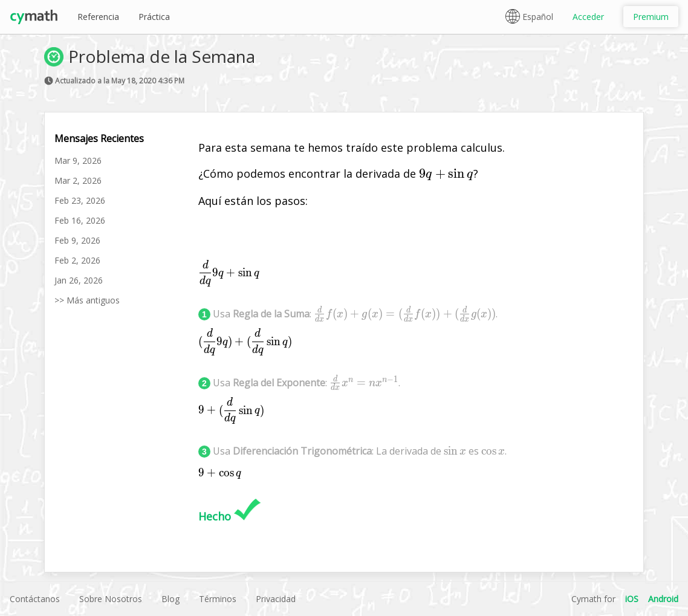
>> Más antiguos (87, 300)
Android (663, 599)
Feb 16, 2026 (80, 220)
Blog (170, 599)
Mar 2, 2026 (78, 180)
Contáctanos (35, 599)
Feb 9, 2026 (77, 240)
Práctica (154, 17)
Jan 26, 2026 (79, 280)
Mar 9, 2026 (78, 160)
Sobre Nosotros (111, 599)
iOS (632, 599)
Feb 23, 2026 (80, 200)
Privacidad (276, 599)
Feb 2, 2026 (77, 260)
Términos (218, 599)
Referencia (98, 17)
